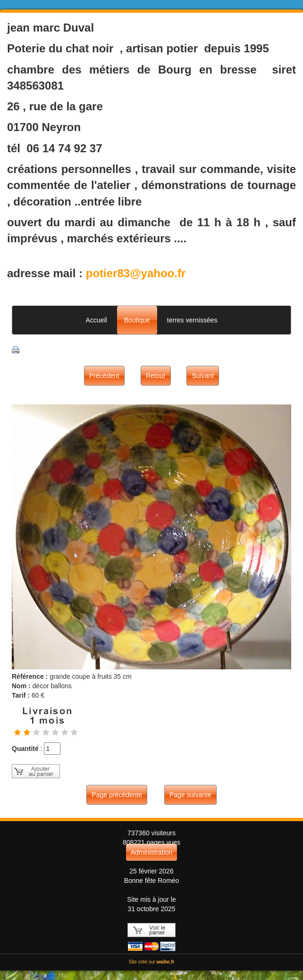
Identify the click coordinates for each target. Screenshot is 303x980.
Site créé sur (152, 962)
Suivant (203, 376)
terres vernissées (192, 320)
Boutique (137, 320)
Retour (156, 376)
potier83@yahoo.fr (136, 273)
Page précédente (117, 795)
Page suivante (190, 795)
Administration (152, 852)
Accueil (97, 320)
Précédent (104, 376)
